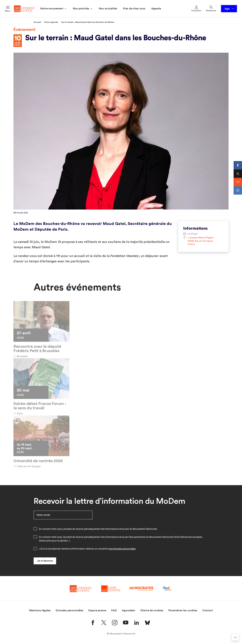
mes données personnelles (122, 549)
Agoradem (128, 610)
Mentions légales (40, 610)
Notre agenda (51, 22)
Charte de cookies (152, 610)
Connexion (196, 8)
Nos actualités (108, 9)
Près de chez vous (134, 9)
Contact (208, 610)
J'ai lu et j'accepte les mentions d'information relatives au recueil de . (88, 549)
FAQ (114, 610)
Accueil (37, 22)
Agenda (156, 9)
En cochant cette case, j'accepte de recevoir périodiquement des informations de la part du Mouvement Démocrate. (98, 529)
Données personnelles (70, 610)
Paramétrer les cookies (183, 610)
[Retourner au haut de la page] (235, 637)
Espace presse (97, 610)
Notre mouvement (54, 9)
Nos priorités (83, 9)
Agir (229, 9)
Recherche (211, 8)
